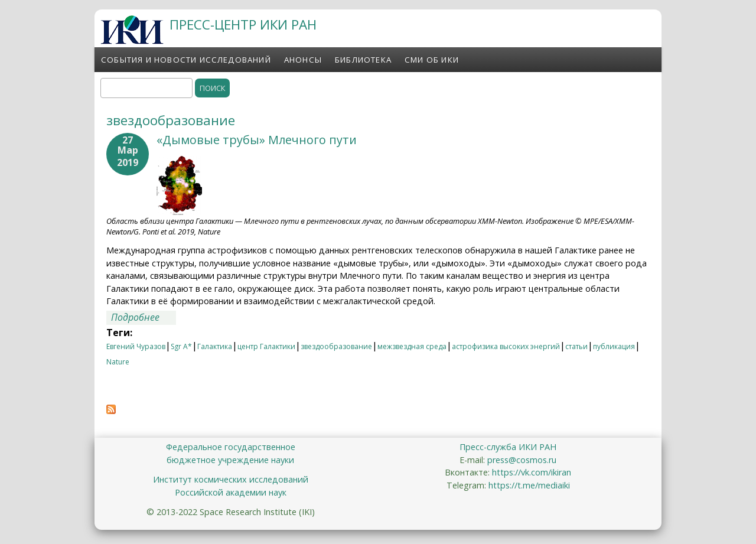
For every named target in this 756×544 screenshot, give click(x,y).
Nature (118, 362)
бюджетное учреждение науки (230, 460)
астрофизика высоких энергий (506, 346)
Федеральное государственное (231, 447)
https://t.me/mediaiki (529, 485)
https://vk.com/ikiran (532, 472)
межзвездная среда (412, 346)
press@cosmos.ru (522, 460)
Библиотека (363, 60)
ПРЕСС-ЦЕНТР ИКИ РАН (243, 25)
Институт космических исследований (231, 479)
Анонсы (303, 60)
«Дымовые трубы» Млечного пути (257, 140)
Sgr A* (181, 346)
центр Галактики (266, 346)
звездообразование (336, 346)
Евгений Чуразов (136, 346)
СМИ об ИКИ (432, 60)
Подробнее (144, 317)
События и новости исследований (186, 60)
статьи (576, 346)
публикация (614, 346)
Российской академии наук (231, 492)
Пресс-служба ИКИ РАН (508, 447)
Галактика (215, 346)
